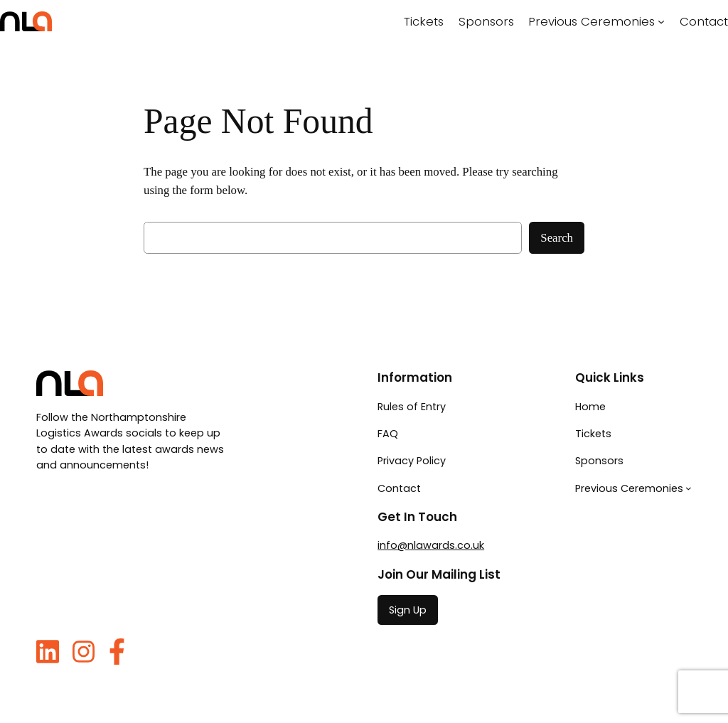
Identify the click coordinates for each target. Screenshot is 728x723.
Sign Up (408, 610)
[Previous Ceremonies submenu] (661, 21)
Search (557, 238)
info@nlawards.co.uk (431, 545)
